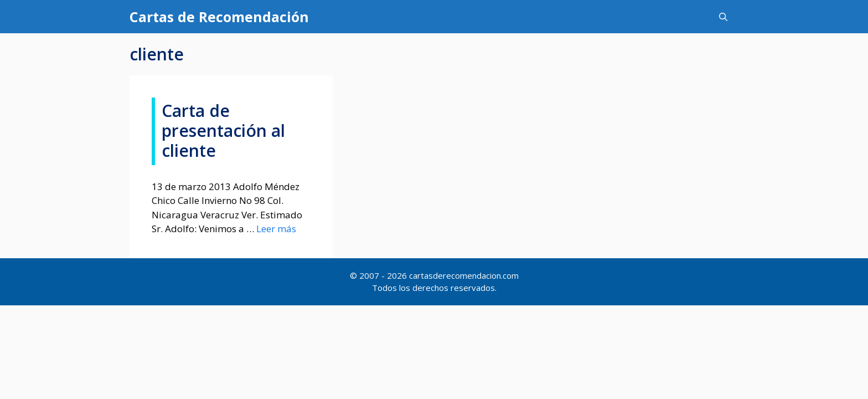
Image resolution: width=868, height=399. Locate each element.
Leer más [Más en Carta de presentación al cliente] (276, 229)
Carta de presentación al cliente (223, 131)
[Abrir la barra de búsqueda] (723, 17)
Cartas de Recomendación (219, 17)
